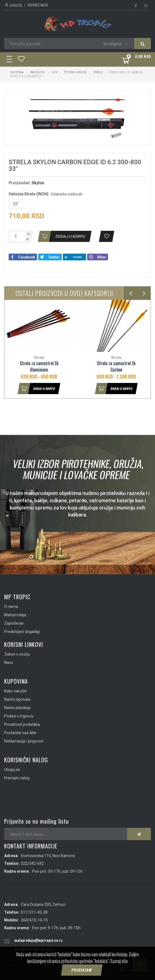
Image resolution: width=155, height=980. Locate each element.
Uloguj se (13, 5)
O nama (11, 607)
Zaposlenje (14, 623)
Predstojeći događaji (22, 632)
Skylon (38, 183)
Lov (55, 72)
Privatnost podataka (22, 724)
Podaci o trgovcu (19, 716)
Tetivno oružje (75, 72)
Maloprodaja (15, 615)
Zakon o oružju (17, 654)
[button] (121, 100)
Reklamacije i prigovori (24, 741)
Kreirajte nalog (38, 5)
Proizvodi (38, 72)
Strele (98, 72)
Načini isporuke (17, 699)
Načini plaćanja (17, 708)
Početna (17, 72)
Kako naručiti (15, 691)
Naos (9, 663)
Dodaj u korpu (37, 389)
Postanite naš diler (20, 733)
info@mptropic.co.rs (32, 949)
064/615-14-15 (35, 920)
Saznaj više (119, 968)
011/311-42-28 (34, 912)
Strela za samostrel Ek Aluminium (39, 367)
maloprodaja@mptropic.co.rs (38, 940)
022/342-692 (32, 863)
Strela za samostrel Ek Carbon (116, 367)
